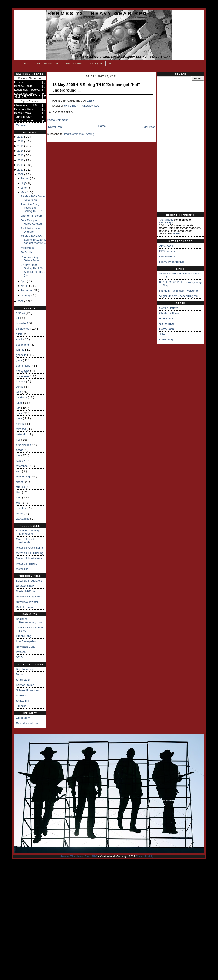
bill (18, 318)
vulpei (20, 513)
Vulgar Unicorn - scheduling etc (178, 296)
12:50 (91, 101)
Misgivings (27, 248)
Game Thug (166, 324)
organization (24, 445)
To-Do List (27, 252)
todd (19, 498)
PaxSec (21, 652)
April (24, 281)
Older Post (148, 127)
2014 (21, 151)
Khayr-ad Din (24, 680)
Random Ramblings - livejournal (179, 291)
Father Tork (166, 318)
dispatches (23, 329)
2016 (21, 141)
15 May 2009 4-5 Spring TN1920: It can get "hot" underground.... (96, 87)
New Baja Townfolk (28, 602)
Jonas (20, 387)
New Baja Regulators (29, 597)
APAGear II (166, 246)
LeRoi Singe (167, 340)
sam (19, 471)
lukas (20, 403)
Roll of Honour (25, 607)
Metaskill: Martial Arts (29, 558)
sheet (20, 482)
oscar (20, 450)
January (26, 295)
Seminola (22, 695)
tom (19, 503)
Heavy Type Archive (171, 262)
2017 (21, 137)
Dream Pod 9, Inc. (147, 856)
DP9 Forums (167, 251)
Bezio (19, 674)
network (21, 434)
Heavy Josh (166, 329)
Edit (110, 64)
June (24, 188)
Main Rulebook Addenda (25, 541)
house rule (23, 376)
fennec (21, 350)
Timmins (21, 706)
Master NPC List (26, 591)
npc (19, 440)
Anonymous (166, 220)
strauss (21, 487)
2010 (21, 170)
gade (19, 360)
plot (19, 455)
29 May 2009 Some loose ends (33, 198)
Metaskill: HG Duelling (30, 553)
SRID (19, 657)
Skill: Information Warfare (31, 230)
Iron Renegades (26, 641)
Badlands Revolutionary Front (30, 621)
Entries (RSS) (95, 64)
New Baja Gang (26, 647)
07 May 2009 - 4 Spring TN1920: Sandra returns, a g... (33, 270)
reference (22, 466)
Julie (162, 334)
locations (22, 397)
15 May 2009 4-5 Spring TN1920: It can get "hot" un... (33, 240)
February (27, 290)
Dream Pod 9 (167, 256)
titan (19, 492)
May (24, 192)
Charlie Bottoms (169, 313)
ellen (19, 334)
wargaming (23, 519)
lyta (19, 408)
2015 (21, 146)
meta (19, 418)
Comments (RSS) (73, 64)
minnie (20, 424)
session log (23, 477)
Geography (23, 718)
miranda (21, 429)
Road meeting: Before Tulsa (30, 259)
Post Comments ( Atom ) (79, 134)
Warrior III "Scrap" (32, 216)
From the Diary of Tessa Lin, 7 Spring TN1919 (32, 208)
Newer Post (55, 127)
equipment (23, 345)
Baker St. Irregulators (29, 581)
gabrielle (22, 355)
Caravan (21, 125)
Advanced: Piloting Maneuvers (27, 532)
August (25, 178)
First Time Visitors (47, 64)
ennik (20, 339)
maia (19, 413)
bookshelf (22, 323)
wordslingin (166, 222)
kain (19, 392)
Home (28, 64)
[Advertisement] (181, 147)
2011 (21, 165)
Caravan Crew (25, 586)
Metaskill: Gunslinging (29, 548)
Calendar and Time (28, 723)
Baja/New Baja (25, 669)
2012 (21, 160)
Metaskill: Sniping (27, 564)
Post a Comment (57, 120)
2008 (21, 301)
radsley (21, 461)
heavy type (23, 371)
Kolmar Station (25, 685)
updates (21, 508)
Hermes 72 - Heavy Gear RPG (98, 13)
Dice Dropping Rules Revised (31, 222)
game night (23, 366)
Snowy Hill (22, 701)
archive (21, 313)
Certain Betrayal (169, 308)
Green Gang (24, 636)
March (25, 286)
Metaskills (22, 569)
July (24, 183)
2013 (21, 155)
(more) (176, 234)
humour (21, 381)
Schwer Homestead (28, 690)
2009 (21, 174)
